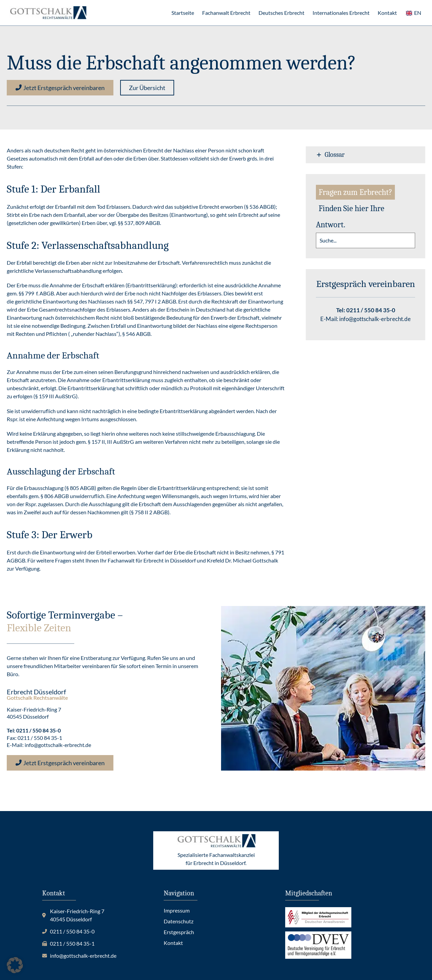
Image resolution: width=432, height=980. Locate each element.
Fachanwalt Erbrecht (226, 13)
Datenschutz (179, 921)
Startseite (183, 13)
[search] (366, 240)
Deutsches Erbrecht (281, 13)
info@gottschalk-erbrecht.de (375, 319)
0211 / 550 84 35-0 (371, 310)
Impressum (177, 910)
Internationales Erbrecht (341, 13)
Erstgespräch (179, 932)
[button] (147, 88)
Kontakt (387, 13)
